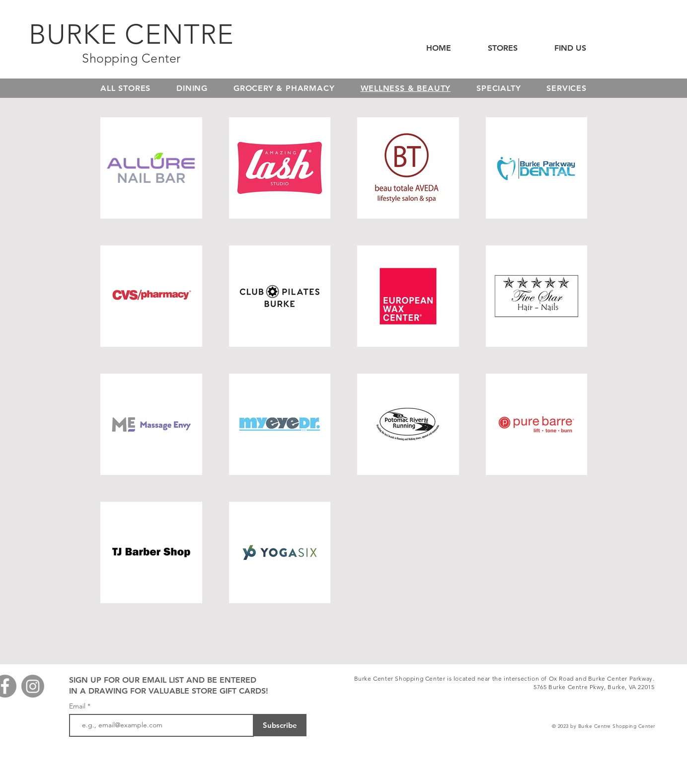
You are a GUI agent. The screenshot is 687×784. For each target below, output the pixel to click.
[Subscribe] (280, 725)
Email (78, 706)
